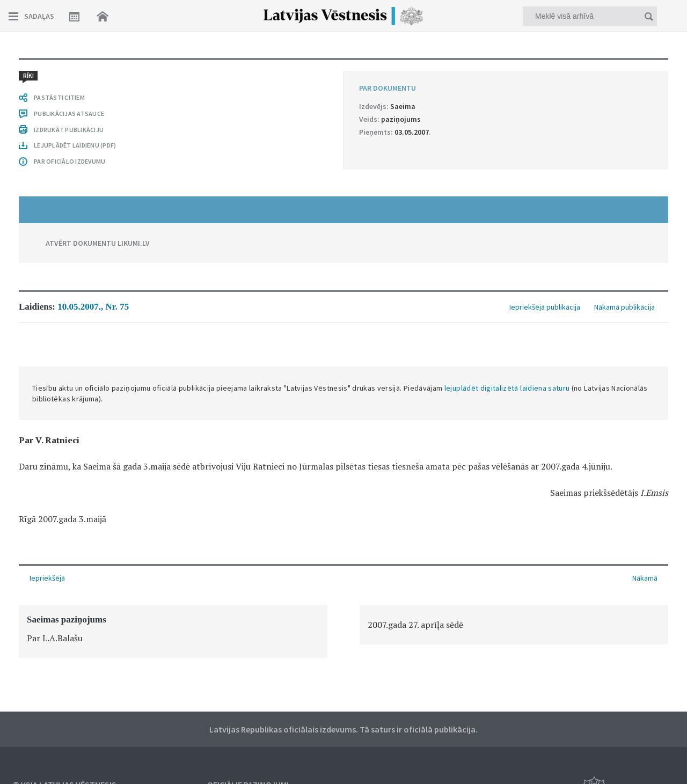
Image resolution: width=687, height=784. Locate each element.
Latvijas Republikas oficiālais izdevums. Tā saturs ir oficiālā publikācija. (343, 729)
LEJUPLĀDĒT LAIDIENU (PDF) (75, 145)
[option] (173, 631)
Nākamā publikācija (624, 307)
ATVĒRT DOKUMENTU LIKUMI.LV (98, 243)
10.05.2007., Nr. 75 (93, 307)
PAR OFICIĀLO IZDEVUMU (70, 161)
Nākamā (645, 578)
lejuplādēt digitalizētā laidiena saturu (507, 388)
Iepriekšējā (47, 578)
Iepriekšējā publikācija (545, 307)
